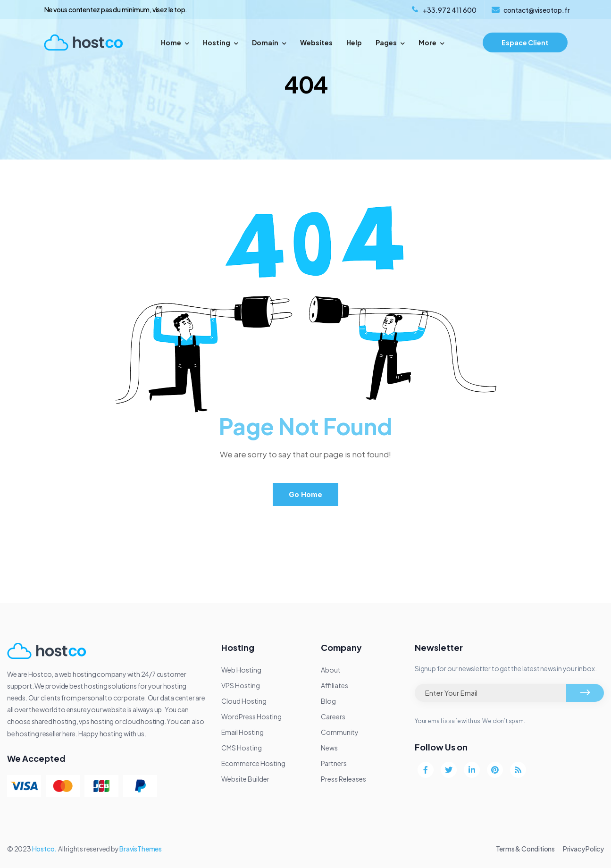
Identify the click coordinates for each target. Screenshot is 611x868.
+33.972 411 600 (450, 10)
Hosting (221, 42)
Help (354, 42)
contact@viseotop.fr (537, 10)
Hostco (43, 849)
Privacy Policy (583, 849)
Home (175, 42)
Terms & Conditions (525, 849)
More (431, 42)
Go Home (305, 494)
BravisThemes (141, 849)
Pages (390, 42)
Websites (316, 42)
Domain (269, 42)
